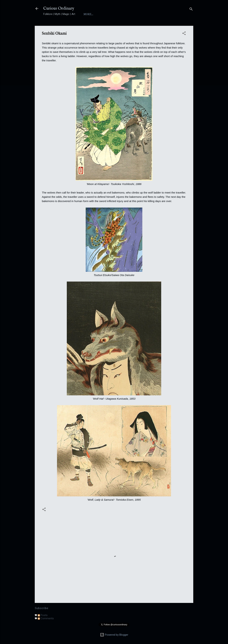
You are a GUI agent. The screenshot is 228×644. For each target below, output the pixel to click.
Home (88, 14)
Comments (46, 618)
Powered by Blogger (114, 635)
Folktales (153, 14)
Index (119, 14)
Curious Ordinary (59, 8)
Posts (43, 615)
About (103, 14)
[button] (184, 34)
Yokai (135, 14)
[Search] (191, 10)
